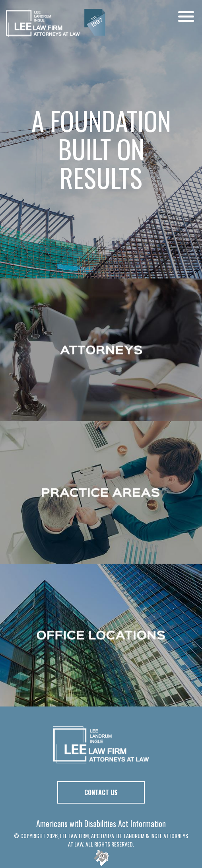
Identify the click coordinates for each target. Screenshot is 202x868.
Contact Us (101, 792)
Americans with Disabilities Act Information (101, 823)
